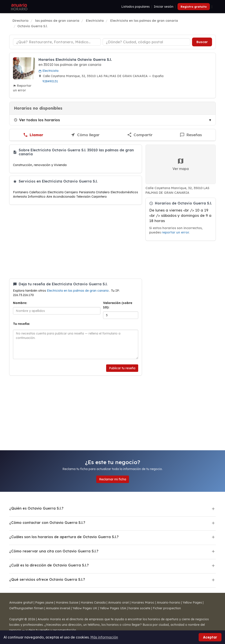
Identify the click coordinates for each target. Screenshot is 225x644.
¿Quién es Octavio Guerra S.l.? (36, 508)
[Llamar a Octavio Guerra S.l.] (33, 135)
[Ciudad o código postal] (147, 42)
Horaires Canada (93, 602)
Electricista (48, 71)
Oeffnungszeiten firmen (26, 608)
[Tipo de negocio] (57, 42)
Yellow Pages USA (113, 608)
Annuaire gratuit (21, 602)
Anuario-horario (169, 602)
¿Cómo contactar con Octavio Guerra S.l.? (47, 523)
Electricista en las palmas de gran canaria (78, 291)
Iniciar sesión (164, 7)
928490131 (50, 81)
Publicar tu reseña (122, 368)
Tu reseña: (21, 324)
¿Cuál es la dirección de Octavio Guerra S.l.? (49, 565)
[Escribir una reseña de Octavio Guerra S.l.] (191, 135)
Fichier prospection (167, 608)
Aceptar (210, 637)
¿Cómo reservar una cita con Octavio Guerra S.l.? (54, 551)
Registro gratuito (194, 7)
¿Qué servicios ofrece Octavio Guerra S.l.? (47, 579)
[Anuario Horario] (19, 7)
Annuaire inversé (58, 608)
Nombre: (20, 303)
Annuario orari (119, 602)
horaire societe (139, 608)
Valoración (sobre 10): (118, 305)
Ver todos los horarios (37, 120)
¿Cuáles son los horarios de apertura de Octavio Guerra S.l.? (64, 537)
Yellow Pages (192, 602)
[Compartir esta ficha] (140, 135)
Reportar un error (22, 88)
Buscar (202, 42)
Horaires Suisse (67, 602)
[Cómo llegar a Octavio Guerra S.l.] (85, 135)
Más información (104, 637)
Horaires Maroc (143, 602)
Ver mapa (181, 164)
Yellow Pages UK (85, 608)
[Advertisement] (76, 242)
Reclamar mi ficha (113, 479)
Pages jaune (44, 602)
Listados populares (135, 7)
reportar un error (175, 232)
